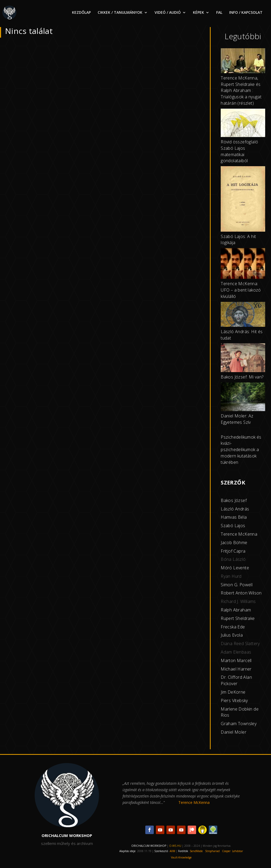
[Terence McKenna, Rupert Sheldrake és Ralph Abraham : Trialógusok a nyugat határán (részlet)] (243, 62)
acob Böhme (235, 543)
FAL (219, 13)
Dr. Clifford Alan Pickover (236, 680)
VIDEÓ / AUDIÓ (168, 13)
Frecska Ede (233, 627)
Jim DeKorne (233, 692)
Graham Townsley (239, 724)
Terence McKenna (239, 534)
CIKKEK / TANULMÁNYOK (120, 13)
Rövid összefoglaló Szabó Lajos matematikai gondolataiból (239, 151)
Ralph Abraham (236, 610)
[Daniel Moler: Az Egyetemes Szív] (243, 398)
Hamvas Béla (234, 517)
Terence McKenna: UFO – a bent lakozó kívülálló (241, 290)
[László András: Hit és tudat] (243, 315)
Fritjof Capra (233, 551)
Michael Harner (236, 669)
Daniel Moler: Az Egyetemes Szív (237, 419)
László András (235, 509)
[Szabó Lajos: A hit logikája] (243, 200)
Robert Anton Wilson (241, 593)
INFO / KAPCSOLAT (246, 13)
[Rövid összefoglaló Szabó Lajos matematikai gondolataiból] (243, 124)
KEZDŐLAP (81, 13)
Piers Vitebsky (234, 700)
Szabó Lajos (233, 526)
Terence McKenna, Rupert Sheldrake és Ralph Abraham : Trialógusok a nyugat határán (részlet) (241, 91)
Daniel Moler (234, 732)
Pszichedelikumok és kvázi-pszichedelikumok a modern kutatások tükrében (241, 450)
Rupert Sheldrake (238, 618)
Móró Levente (235, 568)
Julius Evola (232, 635)
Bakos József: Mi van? (242, 377)
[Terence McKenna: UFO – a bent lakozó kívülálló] (243, 264)
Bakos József (234, 500)
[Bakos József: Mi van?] (243, 359)
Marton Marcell (236, 660)
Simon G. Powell (237, 585)
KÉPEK (198, 13)
